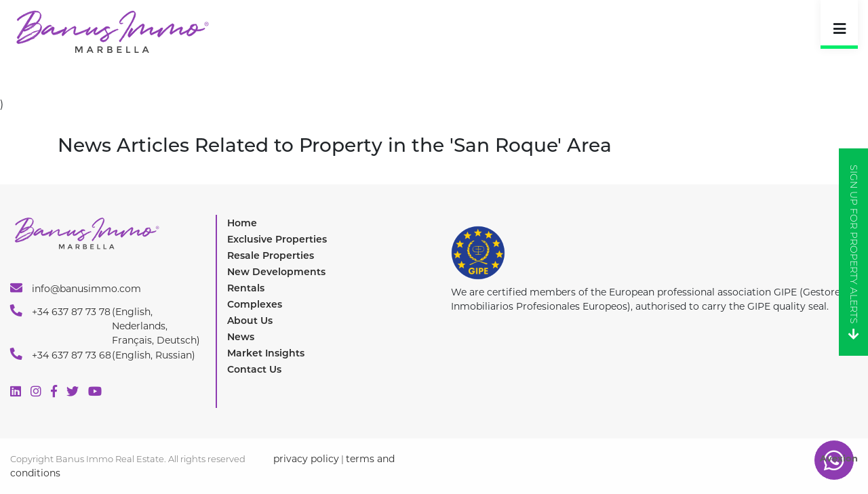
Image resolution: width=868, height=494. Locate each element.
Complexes (255, 304)
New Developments (276, 272)
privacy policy (306, 459)
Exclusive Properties (277, 239)
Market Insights (266, 353)
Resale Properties (271, 255)
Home (242, 223)
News (241, 337)
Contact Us (254, 369)
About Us (250, 321)
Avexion (839, 458)
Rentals (246, 288)
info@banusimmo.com (76, 288)
